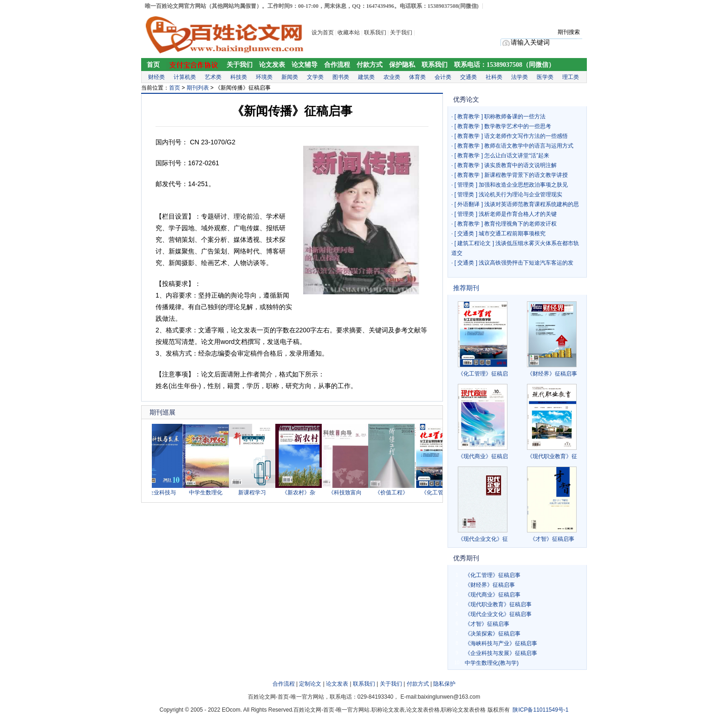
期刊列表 (198, 88)
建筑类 (366, 77)
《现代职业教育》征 (552, 456)
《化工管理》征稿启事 (493, 575)
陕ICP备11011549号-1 (540, 710)
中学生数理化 (209, 493)
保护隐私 (402, 65)
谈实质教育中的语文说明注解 (520, 165)
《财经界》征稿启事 (552, 374)
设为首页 (323, 32)
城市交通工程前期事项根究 (512, 234)
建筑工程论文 (474, 243)
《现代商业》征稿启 (483, 456)
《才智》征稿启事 (552, 539)
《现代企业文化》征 (483, 539)
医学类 (545, 77)
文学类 (315, 77)
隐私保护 (444, 684)
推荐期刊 (466, 288)
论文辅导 (305, 65)
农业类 (392, 77)
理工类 (571, 77)
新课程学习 (256, 493)
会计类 (443, 77)
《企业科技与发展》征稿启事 (501, 653)
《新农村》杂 (302, 493)
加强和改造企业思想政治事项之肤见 (523, 185)
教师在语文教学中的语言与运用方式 (529, 146)
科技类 (239, 77)
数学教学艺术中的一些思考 (518, 126)
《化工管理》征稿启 (483, 374)
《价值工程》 (395, 493)
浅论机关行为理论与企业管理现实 (520, 195)
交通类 (468, 77)
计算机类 (185, 77)
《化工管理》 (442, 493)
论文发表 (272, 65)
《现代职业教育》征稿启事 (498, 604)
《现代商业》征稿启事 (493, 595)
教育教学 (468, 117)
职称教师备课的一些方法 (515, 117)
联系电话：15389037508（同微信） (504, 65)
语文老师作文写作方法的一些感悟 (526, 136)
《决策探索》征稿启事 (493, 634)
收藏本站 (349, 32)
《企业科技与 (163, 493)
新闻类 (290, 77)
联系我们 (375, 32)
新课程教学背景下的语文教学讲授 (526, 175)
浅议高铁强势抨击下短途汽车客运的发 (526, 263)
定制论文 (310, 684)
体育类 (417, 77)
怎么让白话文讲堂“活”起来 (517, 156)
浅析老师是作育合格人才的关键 (518, 214)
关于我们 (402, 32)
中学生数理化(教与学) (492, 663)
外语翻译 (468, 204)
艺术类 (213, 77)
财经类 (156, 77)
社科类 (494, 77)
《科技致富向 (349, 493)
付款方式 (370, 65)
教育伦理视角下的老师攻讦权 (520, 224)
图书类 (341, 77)
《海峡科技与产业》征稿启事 (501, 643)
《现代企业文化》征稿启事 (498, 614)
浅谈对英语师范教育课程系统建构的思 (532, 204)
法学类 (520, 77)
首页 (153, 65)
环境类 (264, 77)
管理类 (466, 185)
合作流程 (337, 65)
